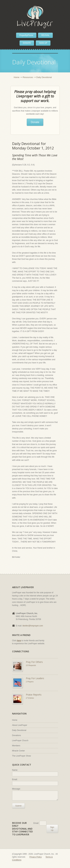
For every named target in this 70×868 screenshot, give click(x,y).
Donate (35, 122)
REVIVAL (45, 35)
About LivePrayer (20, 725)
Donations (17, 735)
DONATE (27, 43)
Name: (15, 770)
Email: (15, 779)
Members (16, 746)
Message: (16, 789)
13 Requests (31, 665)
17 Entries (30, 698)
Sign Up (52, 829)
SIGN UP (43, 43)
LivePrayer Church (20, 741)
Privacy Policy (36, 857)
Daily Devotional (19, 730)
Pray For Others (34, 662)
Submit (18, 806)
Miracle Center (19, 751)
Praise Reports (34, 695)
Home (17, 77)
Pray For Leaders (35, 678)
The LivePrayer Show (22, 756)
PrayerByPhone (26, 35)
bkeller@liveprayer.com (33, 626)
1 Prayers (30, 682)
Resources (28, 77)
